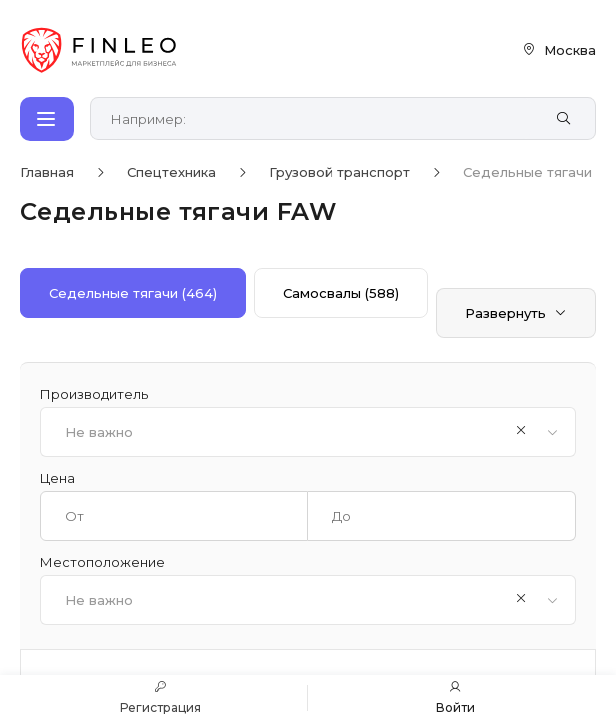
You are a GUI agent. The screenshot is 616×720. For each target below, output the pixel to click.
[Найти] (563, 119)
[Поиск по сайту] (321, 119)
